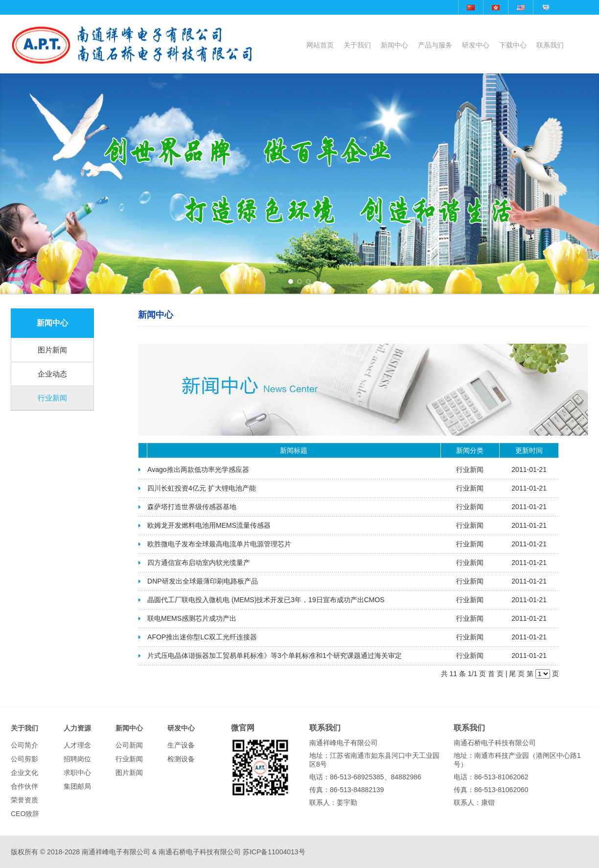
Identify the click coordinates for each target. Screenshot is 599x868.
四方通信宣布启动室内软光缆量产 (199, 563)
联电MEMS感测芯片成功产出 (192, 618)
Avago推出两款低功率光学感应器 (198, 469)
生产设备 (181, 745)
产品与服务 (435, 45)
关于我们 (357, 45)
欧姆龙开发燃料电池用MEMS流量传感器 (209, 525)
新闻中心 (394, 45)
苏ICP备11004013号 (274, 852)
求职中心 (77, 773)
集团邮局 (77, 786)
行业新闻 (52, 398)
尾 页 (517, 674)
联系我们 (550, 45)
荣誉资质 (24, 800)
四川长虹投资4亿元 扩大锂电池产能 (202, 488)
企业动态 (52, 374)
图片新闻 (52, 350)
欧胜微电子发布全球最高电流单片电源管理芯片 (219, 544)
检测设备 (181, 759)
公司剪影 (24, 759)
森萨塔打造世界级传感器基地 (192, 507)
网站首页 (320, 45)
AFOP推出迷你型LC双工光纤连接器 (202, 637)
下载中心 (513, 45)
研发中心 (476, 45)
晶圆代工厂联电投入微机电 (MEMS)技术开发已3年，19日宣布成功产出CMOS (266, 600)
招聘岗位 (77, 759)
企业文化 (24, 773)
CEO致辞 (25, 814)
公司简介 (24, 745)
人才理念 (77, 745)
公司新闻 (129, 745)
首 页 (496, 674)
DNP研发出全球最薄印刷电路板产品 (203, 581)
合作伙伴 (24, 786)
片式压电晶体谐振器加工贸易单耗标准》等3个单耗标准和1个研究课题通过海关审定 (275, 656)
